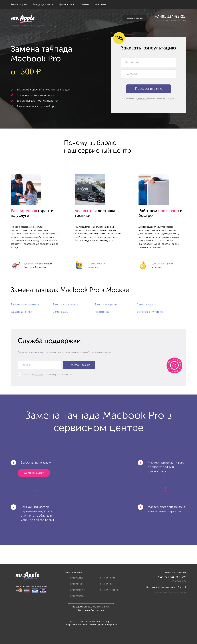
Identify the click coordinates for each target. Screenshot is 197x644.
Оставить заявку (34, 473)
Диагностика (66, 5)
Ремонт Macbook (107, 590)
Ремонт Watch (74, 596)
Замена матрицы (106, 305)
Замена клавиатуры (66, 305)
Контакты (100, 5)
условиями (142, 99)
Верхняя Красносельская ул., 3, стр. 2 (166, 587)
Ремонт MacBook (20, 26)
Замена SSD (61, 312)
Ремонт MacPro (75, 590)
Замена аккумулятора (25, 305)
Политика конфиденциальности (170, 592)
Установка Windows (150, 312)
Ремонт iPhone (105, 578)
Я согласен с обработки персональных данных (149, 99)
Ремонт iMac (73, 584)
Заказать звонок (135, 18)
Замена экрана (147, 305)
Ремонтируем (19, 5)
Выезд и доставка (43, 5)
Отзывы (84, 5)
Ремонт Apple (74, 578)
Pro (34, 26)
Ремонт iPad (104, 584)
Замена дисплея (21, 312)
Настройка (102, 312)
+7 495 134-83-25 (170, 17)
